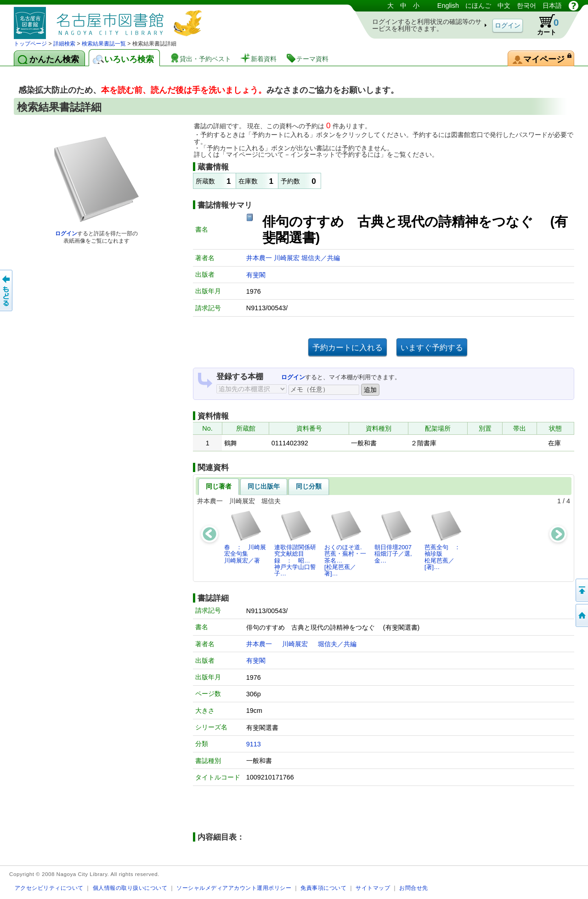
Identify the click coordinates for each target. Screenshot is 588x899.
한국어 (526, 6)
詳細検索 (64, 44)
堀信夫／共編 (321, 258)
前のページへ (7, 290)
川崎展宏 (288, 258)
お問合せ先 (414, 888)
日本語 (552, 6)
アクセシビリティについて (49, 888)
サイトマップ (373, 888)
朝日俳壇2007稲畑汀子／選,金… (393, 537)
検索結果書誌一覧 (104, 44)
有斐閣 (256, 275)
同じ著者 (219, 486)
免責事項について (323, 888)
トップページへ (581, 615)
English (448, 6)
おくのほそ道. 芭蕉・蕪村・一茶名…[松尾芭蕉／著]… (346, 543)
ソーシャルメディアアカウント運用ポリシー (234, 888)
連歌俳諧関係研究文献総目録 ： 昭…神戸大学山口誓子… (295, 543)
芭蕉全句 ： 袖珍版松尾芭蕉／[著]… (445, 540)
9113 (254, 744)
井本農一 (260, 258)
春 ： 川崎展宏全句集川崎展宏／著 (245, 537)
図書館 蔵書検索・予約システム (110, 20)
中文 (504, 6)
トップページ (30, 44)
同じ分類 (309, 486)
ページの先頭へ (581, 590)
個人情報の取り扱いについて (130, 888)
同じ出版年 (264, 486)
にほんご (478, 6)
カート (543, 25)
